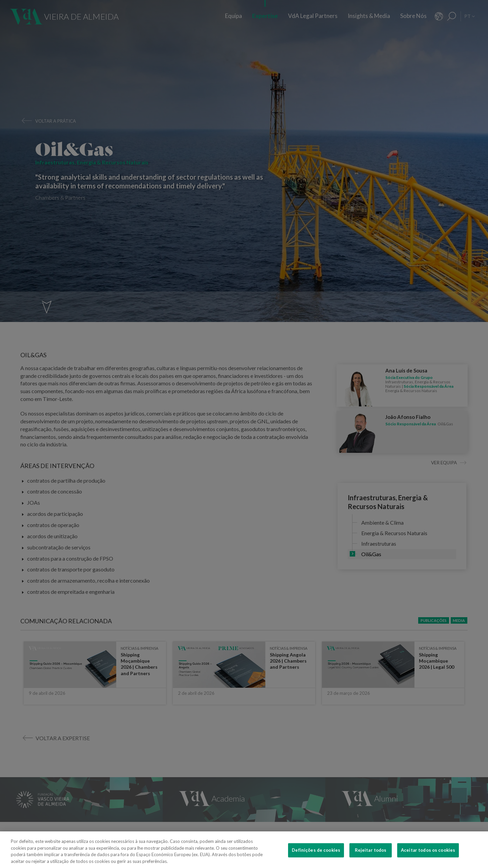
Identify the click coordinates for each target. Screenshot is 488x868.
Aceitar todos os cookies (428, 859)
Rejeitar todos (371, 859)
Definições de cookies (316, 859)
